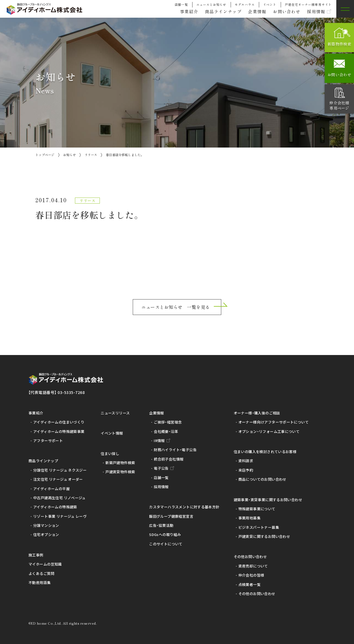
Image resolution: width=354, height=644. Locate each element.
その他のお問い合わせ (257, 594)
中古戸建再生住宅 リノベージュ (59, 498)
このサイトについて (166, 544)
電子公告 (161, 468)
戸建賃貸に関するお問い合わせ (264, 536)
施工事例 (36, 555)
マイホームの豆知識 (45, 564)
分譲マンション (46, 525)
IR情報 (159, 441)
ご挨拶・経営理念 (168, 422)
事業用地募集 (249, 518)
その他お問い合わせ (250, 557)
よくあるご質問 (41, 573)
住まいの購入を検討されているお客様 (265, 452)
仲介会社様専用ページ (339, 105)
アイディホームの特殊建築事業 (59, 431)
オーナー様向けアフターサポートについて (274, 422)
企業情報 (253, 12)
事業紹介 (182, 12)
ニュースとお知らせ (211, 4)
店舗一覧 (181, 4)
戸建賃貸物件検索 (120, 472)
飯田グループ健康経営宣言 (171, 516)
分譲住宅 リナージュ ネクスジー (60, 470)
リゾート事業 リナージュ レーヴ (60, 516)
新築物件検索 (339, 44)
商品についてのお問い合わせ (262, 479)
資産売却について (253, 566)
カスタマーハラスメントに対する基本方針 (184, 507)
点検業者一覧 (249, 584)
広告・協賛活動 (161, 525)
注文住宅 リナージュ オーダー (58, 479)
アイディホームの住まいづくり (59, 422)
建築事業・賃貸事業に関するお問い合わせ (268, 500)
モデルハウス (245, 4)
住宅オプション (46, 534)
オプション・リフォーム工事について (269, 431)
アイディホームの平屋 (51, 489)
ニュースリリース (115, 413)
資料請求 (246, 461)
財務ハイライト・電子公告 (175, 450)
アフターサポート (48, 441)
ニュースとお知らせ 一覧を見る (175, 307)
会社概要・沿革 (166, 431)
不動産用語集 (40, 583)
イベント (270, 4)
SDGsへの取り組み (165, 534)
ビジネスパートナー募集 (259, 527)
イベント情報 (112, 433)
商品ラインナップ (218, 12)
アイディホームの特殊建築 (55, 507)
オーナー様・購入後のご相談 (257, 413)
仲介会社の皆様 (251, 575)
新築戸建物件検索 (120, 463)
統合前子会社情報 (169, 459)
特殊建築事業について (257, 509)
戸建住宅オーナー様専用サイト (308, 4)
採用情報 (315, 12)
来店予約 (246, 470)
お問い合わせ (284, 12)
